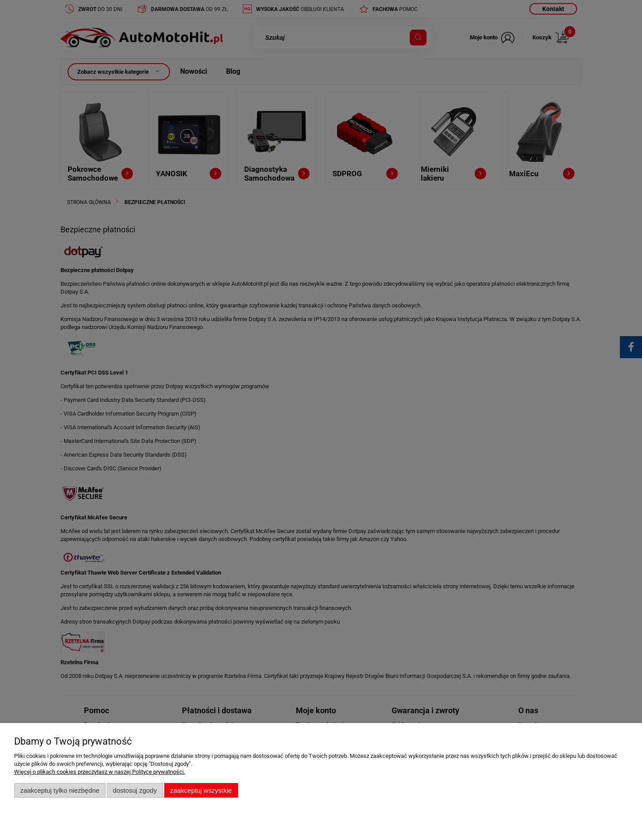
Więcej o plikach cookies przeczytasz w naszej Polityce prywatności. (100, 772)
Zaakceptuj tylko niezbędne (60, 790)
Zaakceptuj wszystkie (201, 790)
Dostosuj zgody (135, 790)
